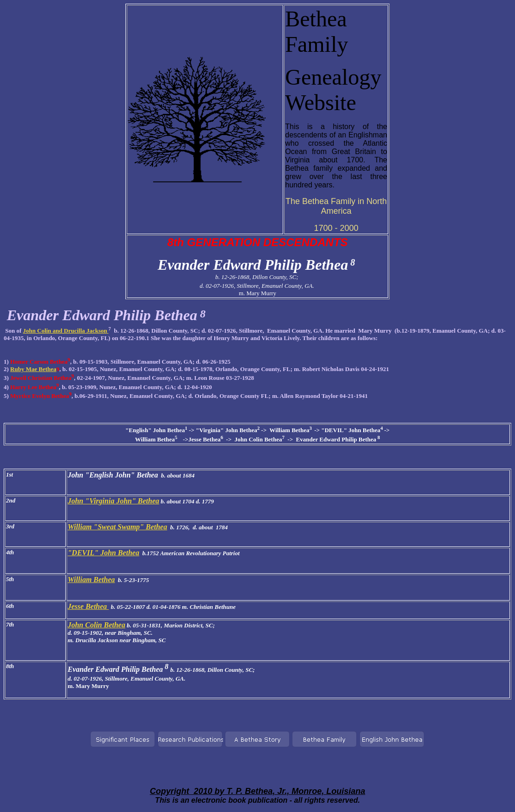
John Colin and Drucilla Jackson (66, 331)
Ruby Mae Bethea (33, 369)
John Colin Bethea (96, 625)
